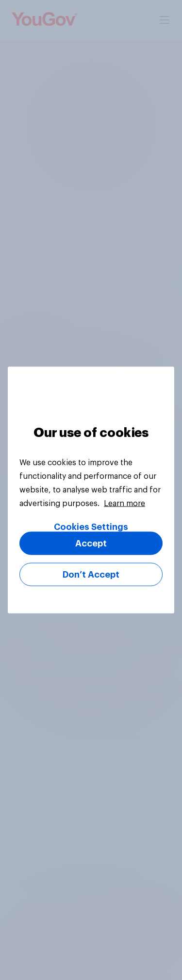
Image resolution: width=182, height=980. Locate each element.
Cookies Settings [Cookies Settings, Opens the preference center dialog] (91, 527)
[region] (91, 490)
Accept (91, 544)
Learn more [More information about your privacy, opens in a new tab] (124, 504)
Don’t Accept (91, 575)
